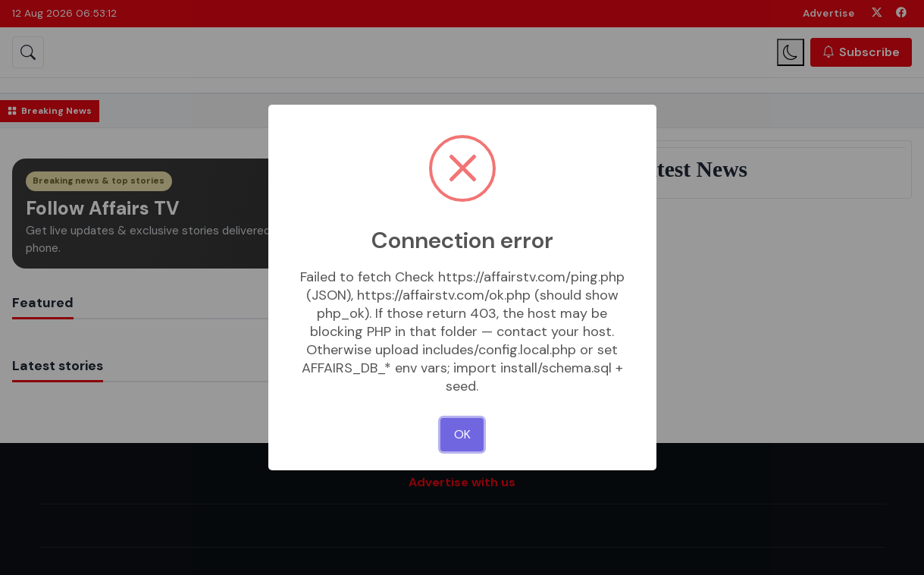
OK (462, 434)
